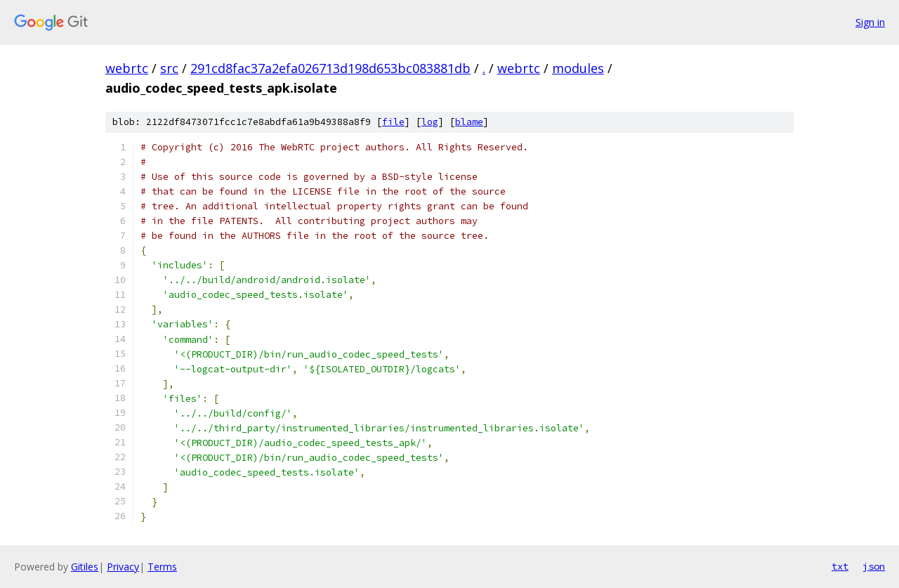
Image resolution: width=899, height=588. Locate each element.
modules (578, 68)
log (430, 122)
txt (840, 566)
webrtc (127, 68)
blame (469, 122)
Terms (162, 567)
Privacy (123, 567)
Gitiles (85, 567)
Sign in (870, 22)
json (874, 566)
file (393, 122)
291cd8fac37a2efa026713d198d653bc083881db (330, 68)
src (169, 68)
